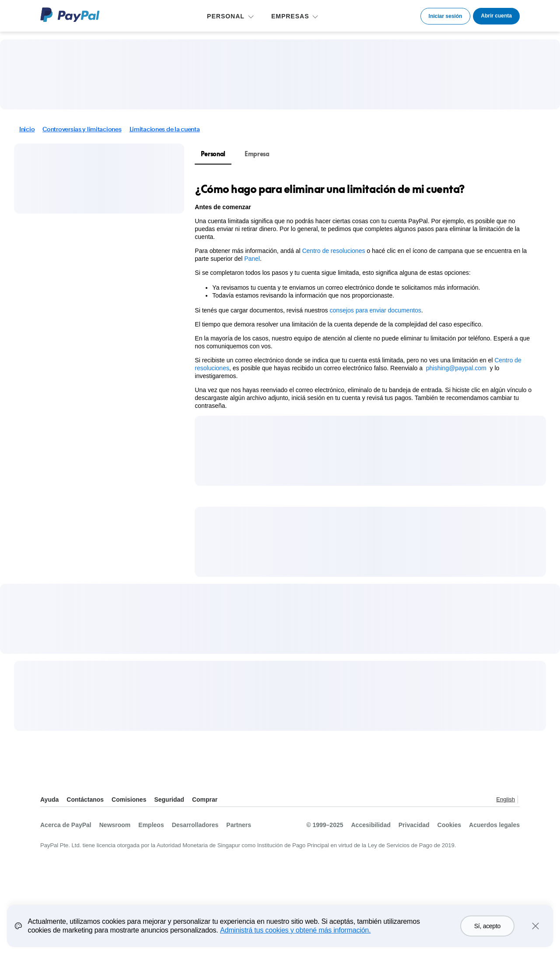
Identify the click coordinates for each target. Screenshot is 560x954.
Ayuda (49, 800)
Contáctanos (85, 800)
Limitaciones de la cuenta (165, 129)
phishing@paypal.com (456, 368)
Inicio (27, 129)
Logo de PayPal (70, 15)
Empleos (151, 825)
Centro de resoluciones (333, 251)
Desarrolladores (195, 825)
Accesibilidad (371, 825)
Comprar (205, 800)
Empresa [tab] (257, 154)
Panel (252, 259)
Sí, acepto (487, 933)
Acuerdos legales (494, 825)
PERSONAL (226, 16)
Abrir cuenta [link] (496, 16)
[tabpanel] (365, 296)
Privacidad (414, 825)
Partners (239, 825)
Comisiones (129, 800)
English (506, 799)
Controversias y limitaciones (82, 129)
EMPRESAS (290, 16)
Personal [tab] (213, 154)
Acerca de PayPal (66, 825)
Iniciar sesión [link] (446, 16)
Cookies (449, 825)
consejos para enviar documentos (376, 310)
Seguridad (169, 800)
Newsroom (115, 825)
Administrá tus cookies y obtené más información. (295, 937)
